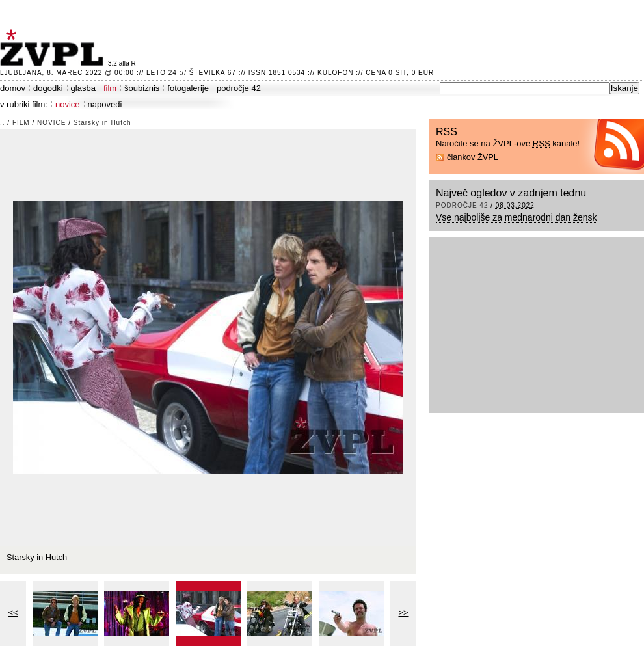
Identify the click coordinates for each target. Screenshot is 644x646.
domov (13, 88)
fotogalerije (188, 88)
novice (68, 104)
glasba (83, 88)
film (110, 88)
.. (3, 123)
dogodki (48, 88)
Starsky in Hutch (102, 123)
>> (404, 612)
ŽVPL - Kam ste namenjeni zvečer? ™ (54, 48)
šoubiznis (142, 88)
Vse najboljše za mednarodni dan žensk (517, 217)
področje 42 (239, 88)
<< (13, 612)
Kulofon (335, 73)
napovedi (105, 104)
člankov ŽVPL (473, 157)
